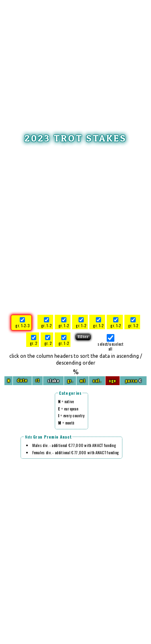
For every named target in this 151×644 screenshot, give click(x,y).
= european (68, 409)
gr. (70, 380)
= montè (66, 423)
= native (66, 401)
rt (38, 380)
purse (131, 380)
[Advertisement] (76, 58)
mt (83, 380)
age (113, 380)
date (22, 380)
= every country (71, 415)
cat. (97, 380)
